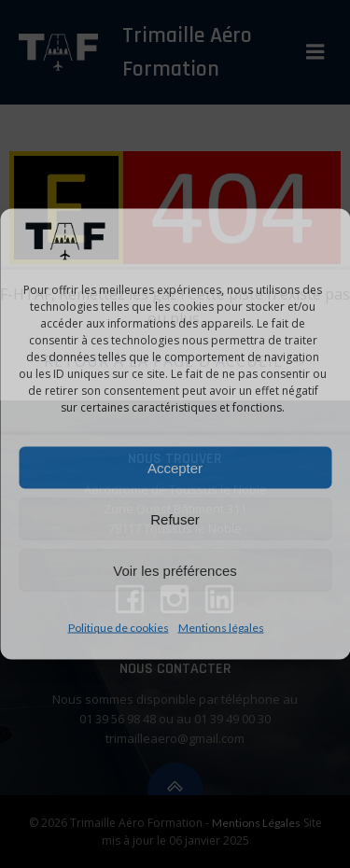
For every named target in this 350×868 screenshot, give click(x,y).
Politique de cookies (119, 628)
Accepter (175, 467)
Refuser (175, 518)
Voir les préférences (175, 570)
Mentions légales (221, 628)
